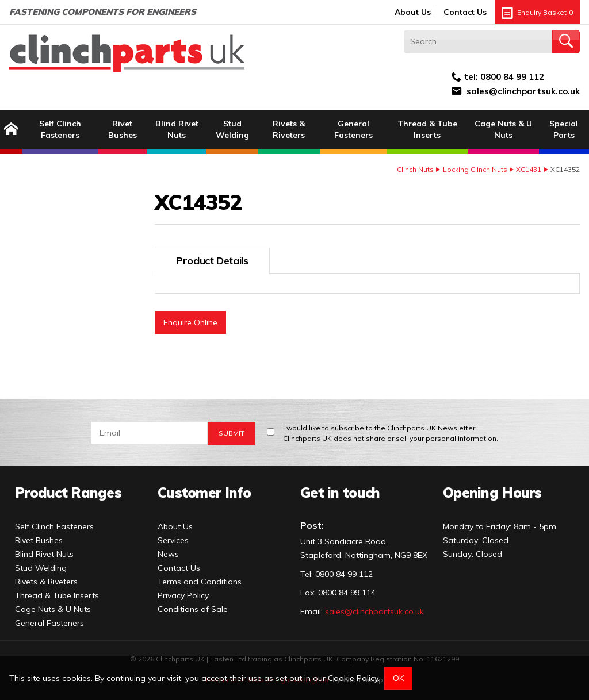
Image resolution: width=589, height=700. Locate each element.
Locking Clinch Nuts (475, 169)
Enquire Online (190, 322)
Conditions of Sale (193, 609)
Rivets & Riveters (289, 129)
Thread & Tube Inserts (427, 129)
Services (173, 540)
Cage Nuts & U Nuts (503, 129)
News (168, 554)
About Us (413, 12)
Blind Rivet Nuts (177, 129)
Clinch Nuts (415, 169)
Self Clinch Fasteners (60, 129)
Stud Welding (232, 129)
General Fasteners (353, 129)
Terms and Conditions (200, 582)
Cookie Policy (353, 678)
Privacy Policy (183, 595)
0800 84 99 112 (512, 77)
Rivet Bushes (123, 129)
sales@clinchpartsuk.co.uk (523, 91)
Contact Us (465, 12)
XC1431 (529, 169)
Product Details (212, 261)
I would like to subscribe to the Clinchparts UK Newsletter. (391, 434)
